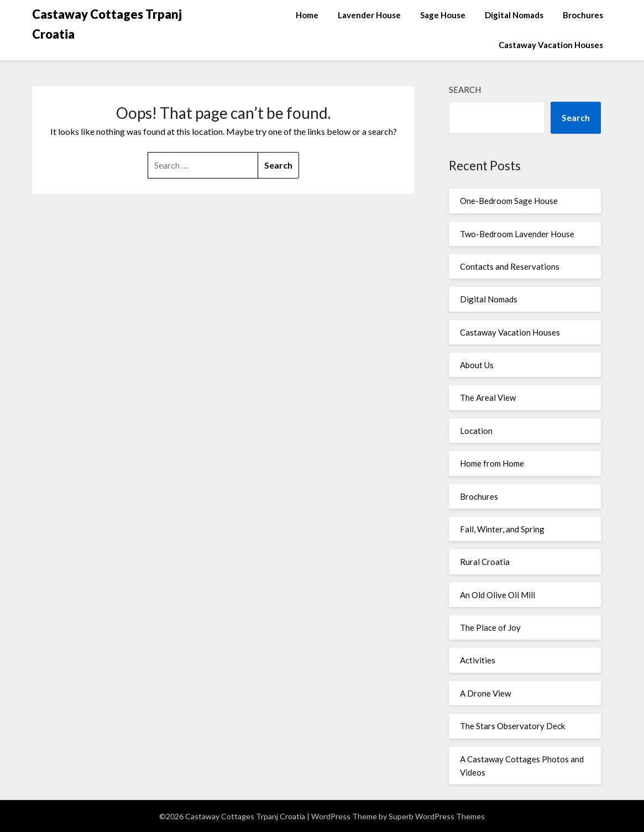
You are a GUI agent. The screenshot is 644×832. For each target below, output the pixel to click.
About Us (477, 365)
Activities (478, 660)
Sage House (443, 15)
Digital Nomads (514, 15)
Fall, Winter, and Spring (502, 529)
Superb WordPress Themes (437, 816)
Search (465, 90)
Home (307, 15)
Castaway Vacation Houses (551, 45)
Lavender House (369, 15)
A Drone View (485, 693)
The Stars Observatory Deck (512, 726)
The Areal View (488, 397)
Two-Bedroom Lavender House (517, 234)
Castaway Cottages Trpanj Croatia (107, 24)
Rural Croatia (485, 562)
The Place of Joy (490, 627)
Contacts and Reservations (510, 266)
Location (476, 431)
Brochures (583, 15)
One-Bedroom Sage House (509, 201)
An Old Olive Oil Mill (498, 595)
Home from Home (492, 463)
